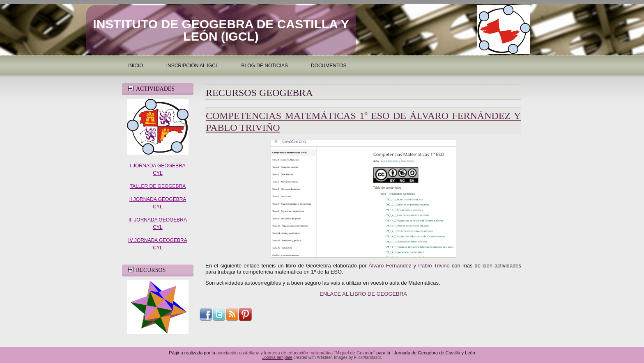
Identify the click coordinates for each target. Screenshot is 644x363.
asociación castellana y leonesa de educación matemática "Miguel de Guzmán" (296, 353)
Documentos (329, 66)
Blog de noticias (265, 66)
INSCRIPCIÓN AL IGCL (192, 66)
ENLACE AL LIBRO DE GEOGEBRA (363, 294)
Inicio (136, 66)
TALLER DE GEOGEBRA (158, 186)
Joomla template (277, 357)
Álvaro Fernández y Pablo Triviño (409, 266)
